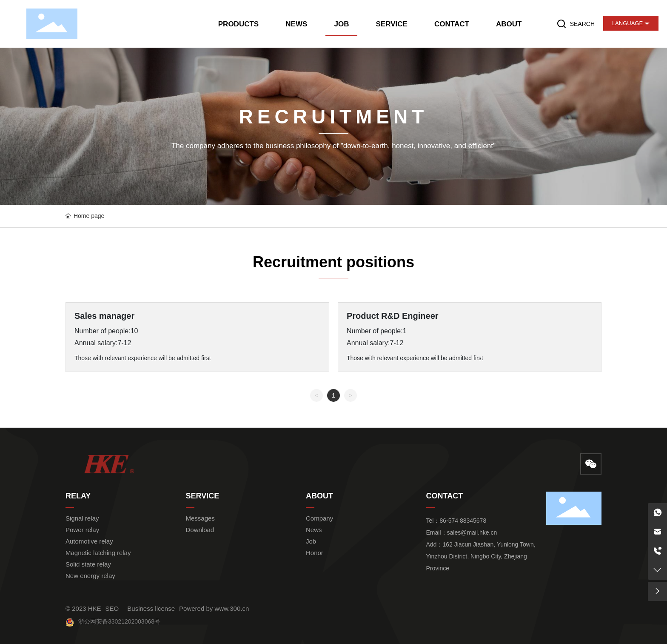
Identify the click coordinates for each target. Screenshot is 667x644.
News (314, 530)
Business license (151, 608)
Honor (315, 553)
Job (311, 541)
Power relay (82, 530)
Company (319, 518)
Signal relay (82, 518)
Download (200, 530)
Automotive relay (89, 541)
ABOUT (319, 496)
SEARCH (582, 24)
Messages (200, 518)
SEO (112, 608)
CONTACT (445, 496)
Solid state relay (88, 564)
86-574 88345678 (463, 521)
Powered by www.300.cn (214, 608)
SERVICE (203, 496)
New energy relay (90, 576)
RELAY (78, 496)
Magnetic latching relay (98, 553)
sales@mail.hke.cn (472, 532)
